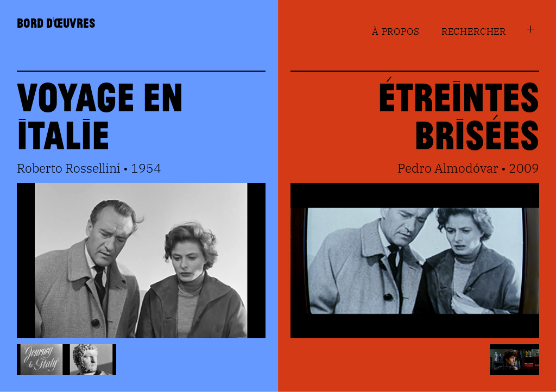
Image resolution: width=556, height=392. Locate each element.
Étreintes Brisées (459, 115)
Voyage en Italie (100, 115)
